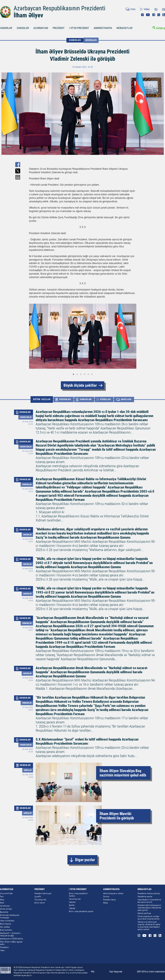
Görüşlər (91, 40)
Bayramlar (4, 912)
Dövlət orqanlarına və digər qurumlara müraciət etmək (148, 918)
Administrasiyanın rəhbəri (113, 893)
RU (156, 9)
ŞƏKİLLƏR (126, 399)
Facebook (154, 15)
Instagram (142, 15)
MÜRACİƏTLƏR (124, 28)
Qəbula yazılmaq (144, 913)
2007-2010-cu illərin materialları (151, 972)
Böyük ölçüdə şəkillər (80, 385)
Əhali (2, 903)
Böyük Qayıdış (5, 924)
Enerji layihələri (6, 930)
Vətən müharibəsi (7, 921)
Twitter (159, 15)
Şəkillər (72, 905)
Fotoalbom (4, 947)
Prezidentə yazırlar (145, 896)
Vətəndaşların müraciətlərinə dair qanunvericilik (149, 901)
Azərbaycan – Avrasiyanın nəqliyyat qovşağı (10, 934)
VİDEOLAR (105, 399)
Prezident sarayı (110, 900)
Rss (164, 15)
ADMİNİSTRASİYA (103, 28)
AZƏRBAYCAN (41, 28)
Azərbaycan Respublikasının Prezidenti (60, 8)
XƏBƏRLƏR (75, 40)
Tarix (2, 896)
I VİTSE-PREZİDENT (79, 28)
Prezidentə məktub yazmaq (149, 893)
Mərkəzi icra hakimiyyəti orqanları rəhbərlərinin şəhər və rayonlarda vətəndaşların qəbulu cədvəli (149, 926)
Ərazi (2, 900)
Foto (133, 9)
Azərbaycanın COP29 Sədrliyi (12, 939)
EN (164, 9)
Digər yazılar (85, 860)
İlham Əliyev (28, 15)
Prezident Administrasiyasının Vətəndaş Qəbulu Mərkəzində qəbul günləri (149, 908)
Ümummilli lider (6, 893)
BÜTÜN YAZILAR (42, 399)
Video (147, 9)
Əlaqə (105, 903)
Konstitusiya (5, 906)
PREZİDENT (59, 28)
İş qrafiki (38, 896)
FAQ (93, 972)
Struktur (106, 896)
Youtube (148, 15)
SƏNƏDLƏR (23, 28)
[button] (133, 336)
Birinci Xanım (40, 903)
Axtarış (161, 28)
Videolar (72, 908)
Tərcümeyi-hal (40, 900)
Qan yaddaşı (5, 927)
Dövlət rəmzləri (6, 909)
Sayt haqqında (116, 972)
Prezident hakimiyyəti (43, 893)
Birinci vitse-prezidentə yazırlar (81, 911)
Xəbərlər (72, 902)
